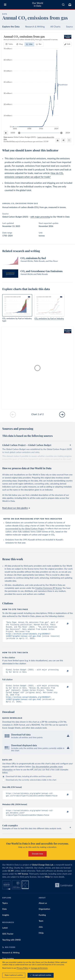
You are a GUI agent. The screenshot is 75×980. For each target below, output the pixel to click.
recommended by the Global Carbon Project (25, 529)
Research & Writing (35, 27)
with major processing (40, 217)
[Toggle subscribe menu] (70, 5)
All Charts (55, 27)
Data (4, 916)
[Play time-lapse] (6, 133)
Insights (6, 922)
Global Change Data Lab (43, 871)
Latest (5, 935)
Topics (5, 910)
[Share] (63, 140)
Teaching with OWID (12, 947)
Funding (42, 922)
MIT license (23, 881)
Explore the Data (11, 27)
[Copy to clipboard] (65, 624)
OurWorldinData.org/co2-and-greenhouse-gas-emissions (23, 142)
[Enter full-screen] (69, 140)
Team (41, 928)
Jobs (41, 934)
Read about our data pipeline (16, 508)
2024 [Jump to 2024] (68, 133)
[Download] (58, 140)
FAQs (47, 884)
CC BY (46, 142)
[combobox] (63, 5)
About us (43, 910)
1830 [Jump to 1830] (13, 133)
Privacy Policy (22, 968)
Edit (69, 44)
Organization (44, 916)
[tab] (9, 44)
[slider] (19, 133)
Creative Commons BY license (48, 588)
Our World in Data (38, 5)
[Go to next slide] (62, 415)
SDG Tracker (8, 941)
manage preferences (39, 968)
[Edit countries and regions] (67, 44)
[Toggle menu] (5, 5)
